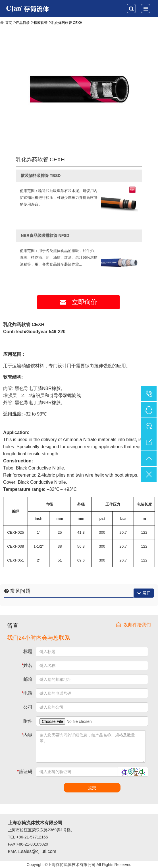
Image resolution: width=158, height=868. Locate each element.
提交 (92, 788)
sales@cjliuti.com (39, 851)
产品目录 (23, 23)
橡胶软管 (41, 23)
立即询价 (78, 302)
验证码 (25, 772)
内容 (27, 735)
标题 (28, 651)
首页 (9, 23)
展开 (144, 593)
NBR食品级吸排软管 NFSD (45, 235)
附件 (28, 721)
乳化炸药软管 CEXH (67, 23)
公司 (28, 707)
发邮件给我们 (134, 625)
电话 (27, 693)
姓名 (27, 665)
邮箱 (28, 679)
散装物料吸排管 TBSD (41, 176)
